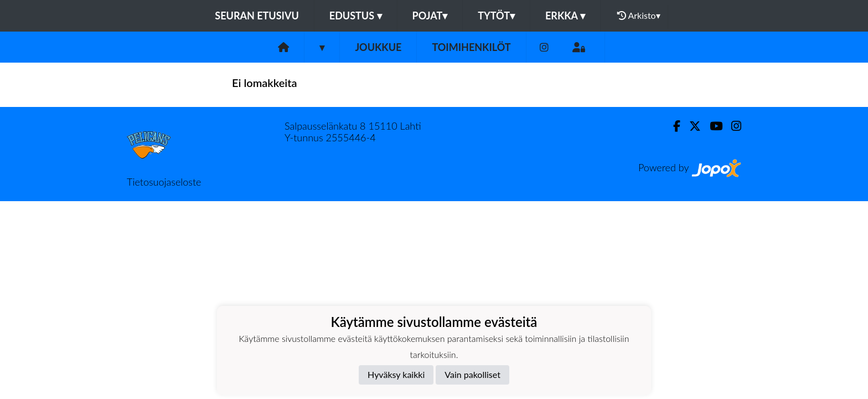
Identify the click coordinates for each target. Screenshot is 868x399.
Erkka (565, 16)
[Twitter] (691, 126)
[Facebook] (672, 126)
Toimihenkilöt (471, 47)
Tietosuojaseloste (164, 182)
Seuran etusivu (257, 16)
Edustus (356, 16)
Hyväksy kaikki (396, 374)
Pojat (430, 16)
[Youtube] (712, 126)
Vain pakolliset (472, 374)
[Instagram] (544, 47)
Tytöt (496, 16)
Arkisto (639, 16)
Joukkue (378, 47)
